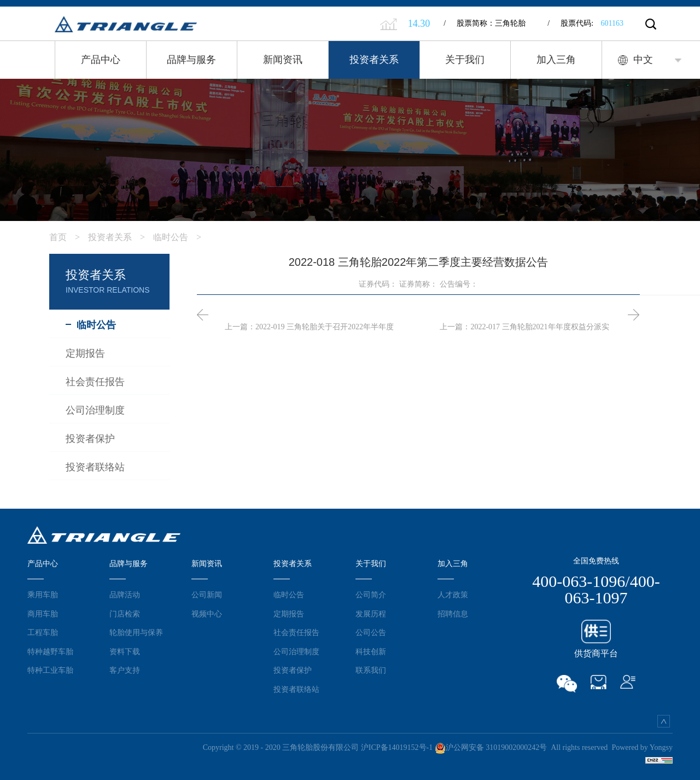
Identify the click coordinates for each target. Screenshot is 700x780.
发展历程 (371, 610)
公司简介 (371, 592)
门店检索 (125, 610)
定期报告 (289, 610)
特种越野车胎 (50, 648)
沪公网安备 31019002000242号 (491, 745)
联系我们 (371, 667)
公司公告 (371, 630)
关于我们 (465, 60)
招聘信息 (453, 610)
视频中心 (207, 610)
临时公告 (181, 234)
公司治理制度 (296, 648)
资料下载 (125, 648)
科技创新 (371, 648)
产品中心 (101, 60)
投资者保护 (293, 667)
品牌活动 (125, 592)
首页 (69, 234)
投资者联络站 (296, 686)
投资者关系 (374, 60)
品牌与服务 (191, 60)
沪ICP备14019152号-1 (397, 745)
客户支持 (125, 667)
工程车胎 (43, 630)
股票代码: (585, 23)
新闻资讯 (283, 60)
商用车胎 (43, 610)
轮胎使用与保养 (136, 630)
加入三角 (556, 60)
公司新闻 (207, 592)
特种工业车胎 (50, 667)
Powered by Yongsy (642, 745)
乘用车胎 (43, 592)
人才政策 (453, 592)
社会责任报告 (296, 630)
